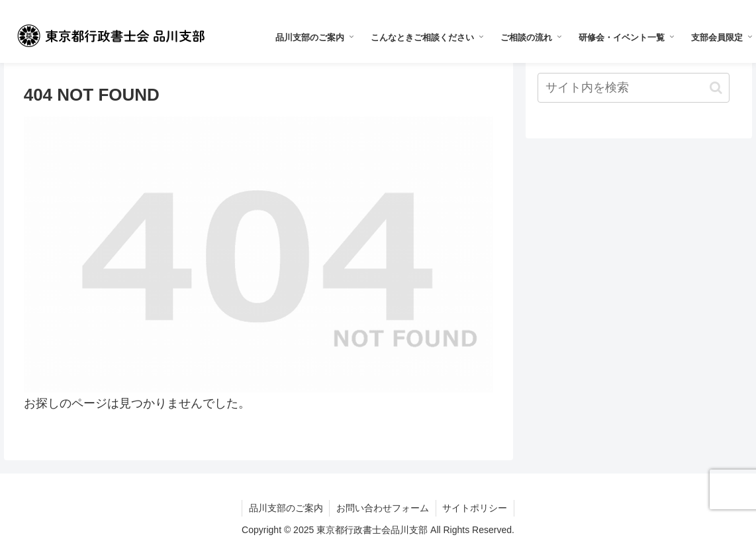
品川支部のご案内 (285, 508)
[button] (716, 88)
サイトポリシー (475, 508)
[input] (634, 88)
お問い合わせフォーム (383, 508)
